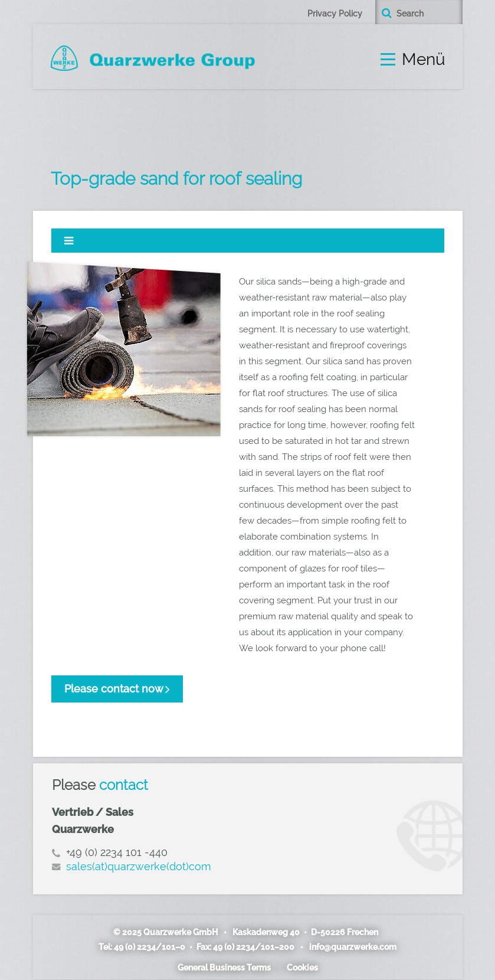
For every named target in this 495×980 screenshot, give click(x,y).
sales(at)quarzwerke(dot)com (139, 866)
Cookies (302, 968)
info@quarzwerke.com (352, 947)
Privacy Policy (335, 14)
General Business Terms (224, 968)
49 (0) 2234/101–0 (151, 947)
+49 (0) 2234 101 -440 (117, 852)
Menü (424, 60)
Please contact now (114, 689)
